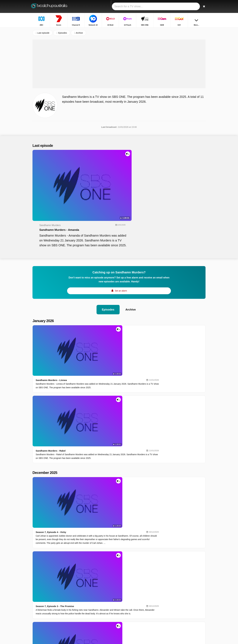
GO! (128, 602)
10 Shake (96, 597)
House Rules (172, 601)
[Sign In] (192, 6)
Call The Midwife (174, 588)
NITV (129, 606)
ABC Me (96, 611)
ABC (94, 584)
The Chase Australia (175, 610)
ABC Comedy (133, 611)
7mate (95, 624)
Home (183, 30)
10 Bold (95, 593)
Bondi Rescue (172, 592)
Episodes (108, 260)
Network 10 (132, 588)
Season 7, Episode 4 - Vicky (95, 346)
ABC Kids (96, 615)
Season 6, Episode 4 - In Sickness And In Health (107, 457)
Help (45, 603)
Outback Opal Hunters (176, 619)
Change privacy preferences (47, 609)
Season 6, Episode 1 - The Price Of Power (103, 540)
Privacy (67, 603)
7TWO (129, 619)
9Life (94, 606)
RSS (75, 603)
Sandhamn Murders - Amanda (118, 169)
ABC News (132, 615)
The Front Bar (172, 614)
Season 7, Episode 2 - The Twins (98, 402)
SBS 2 (95, 619)
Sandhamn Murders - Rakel (95, 308)
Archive (131, 260)
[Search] (202, 6)
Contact (36, 603)
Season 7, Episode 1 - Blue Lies (97, 429)
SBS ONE (131, 597)
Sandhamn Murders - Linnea (95, 280)
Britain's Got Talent (175, 605)
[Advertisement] (119, 74)
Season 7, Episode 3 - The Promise (99, 374)
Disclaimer (55, 603)
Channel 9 (97, 588)
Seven (129, 584)
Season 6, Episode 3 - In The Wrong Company (105, 485)
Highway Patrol (173, 597)
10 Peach (131, 593)
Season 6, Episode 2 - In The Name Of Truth (104, 512)
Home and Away (173, 583)
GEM (94, 602)
